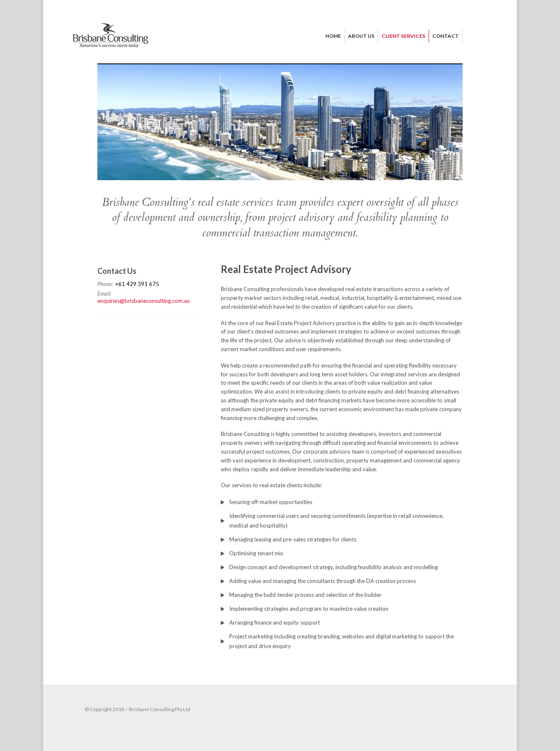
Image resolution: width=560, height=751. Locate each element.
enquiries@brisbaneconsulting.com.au (144, 301)
